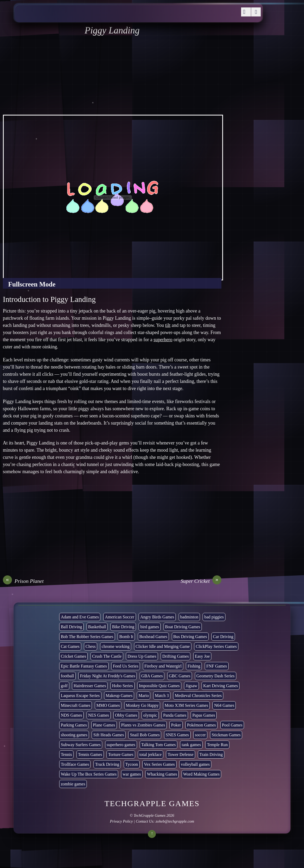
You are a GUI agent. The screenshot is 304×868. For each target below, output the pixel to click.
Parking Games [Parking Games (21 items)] (74, 725)
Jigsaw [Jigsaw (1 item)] (191, 686)
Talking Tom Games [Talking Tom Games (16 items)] (159, 745)
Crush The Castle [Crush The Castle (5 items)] (107, 656)
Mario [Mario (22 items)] (144, 696)
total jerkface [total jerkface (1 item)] (151, 754)
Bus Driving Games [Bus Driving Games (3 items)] (190, 637)
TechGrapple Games (150, 815)
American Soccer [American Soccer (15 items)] (120, 617)
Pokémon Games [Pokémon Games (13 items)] (201, 725)
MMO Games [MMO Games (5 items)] (108, 705)
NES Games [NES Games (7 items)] (99, 715)
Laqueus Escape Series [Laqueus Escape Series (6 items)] (80, 696)
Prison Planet (23, 581)
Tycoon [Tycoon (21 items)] (132, 764)
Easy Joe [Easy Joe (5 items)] (202, 656)
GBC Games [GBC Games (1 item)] (180, 676)
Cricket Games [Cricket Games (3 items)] (74, 656)
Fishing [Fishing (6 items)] (194, 666)
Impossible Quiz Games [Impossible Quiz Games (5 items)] (159, 686)
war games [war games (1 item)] (132, 774)
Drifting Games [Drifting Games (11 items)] (175, 656)
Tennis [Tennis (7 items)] (66, 754)
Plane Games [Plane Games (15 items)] (104, 725)
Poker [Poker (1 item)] (176, 725)
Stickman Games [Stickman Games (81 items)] (226, 735)
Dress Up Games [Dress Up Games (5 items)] (142, 656)
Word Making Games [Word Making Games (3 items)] (201, 774)
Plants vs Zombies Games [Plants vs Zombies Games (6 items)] (143, 725)
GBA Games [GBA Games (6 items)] (152, 676)
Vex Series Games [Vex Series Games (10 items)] (159, 764)
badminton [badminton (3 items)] (189, 617)
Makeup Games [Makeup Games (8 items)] (119, 696)
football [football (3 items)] (67, 676)
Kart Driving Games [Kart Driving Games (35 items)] (220, 686)
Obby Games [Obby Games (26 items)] (126, 715)
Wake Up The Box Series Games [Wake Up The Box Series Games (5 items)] (89, 774)
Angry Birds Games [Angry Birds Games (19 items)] (157, 617)
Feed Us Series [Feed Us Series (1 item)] (126, 666)
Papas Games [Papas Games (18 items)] (204, 715)
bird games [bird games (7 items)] (150, 627)
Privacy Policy (121, 821)
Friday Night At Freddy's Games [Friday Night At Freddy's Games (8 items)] (108, 676)
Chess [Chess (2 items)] (91, 646)
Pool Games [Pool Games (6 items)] (232, 725)
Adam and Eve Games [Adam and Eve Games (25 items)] (80, 617)
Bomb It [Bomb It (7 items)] (126, 637)
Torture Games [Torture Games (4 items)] (121, 754)
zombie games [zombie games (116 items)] (73, 784)
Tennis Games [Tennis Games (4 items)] (90, 754)
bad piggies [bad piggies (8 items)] (214, 617)
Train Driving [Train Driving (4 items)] (211, 754)
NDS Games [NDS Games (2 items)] (71, 715)
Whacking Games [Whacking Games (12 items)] (162, 774)
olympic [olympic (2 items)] (150, 715)
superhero (163, 340)
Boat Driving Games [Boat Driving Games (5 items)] (183, 627)
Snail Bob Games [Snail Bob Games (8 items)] (145, 735)
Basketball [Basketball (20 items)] (97, 627)
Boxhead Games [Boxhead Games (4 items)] (153, 637)
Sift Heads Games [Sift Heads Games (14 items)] (109, 735)
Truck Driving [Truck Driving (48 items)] (107, 764)
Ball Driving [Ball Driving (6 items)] (71, 627)
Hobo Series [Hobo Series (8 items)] (123, 686)
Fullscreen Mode (32, 284)
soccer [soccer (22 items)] (200, 735)
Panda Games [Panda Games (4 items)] (175, 715)
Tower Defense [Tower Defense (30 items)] (180, 754)
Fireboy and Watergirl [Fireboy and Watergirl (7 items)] (163, 666)
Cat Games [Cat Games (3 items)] (70, 646)
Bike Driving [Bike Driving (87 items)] (123, 627)
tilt (168, 325)
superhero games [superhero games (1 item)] (121, 745)
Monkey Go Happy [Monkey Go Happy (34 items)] (142, 705)
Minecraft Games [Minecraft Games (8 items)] (76, 705)
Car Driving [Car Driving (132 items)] (223, 637)
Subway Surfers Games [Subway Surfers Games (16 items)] (81, 745)
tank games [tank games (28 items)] (191, 745)
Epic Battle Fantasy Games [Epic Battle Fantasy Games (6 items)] (84, 666)
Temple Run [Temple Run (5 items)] (217, 745)
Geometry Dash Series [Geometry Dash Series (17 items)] (216, 676)
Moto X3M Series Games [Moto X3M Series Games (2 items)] (186, 705)
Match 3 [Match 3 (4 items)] (162, 696)
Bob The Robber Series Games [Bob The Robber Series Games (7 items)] (87, 637)
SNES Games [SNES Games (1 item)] (177, 735)
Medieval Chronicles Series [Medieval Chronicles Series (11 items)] (198, 696)
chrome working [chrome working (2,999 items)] (116, 646)
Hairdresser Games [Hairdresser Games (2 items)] (90, 686)
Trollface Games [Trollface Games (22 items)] (75, 764)
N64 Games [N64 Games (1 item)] (224, 705)
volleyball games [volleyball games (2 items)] (195, 764)
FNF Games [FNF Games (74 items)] (217, 666)
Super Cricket (201, 581)
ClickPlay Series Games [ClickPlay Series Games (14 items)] (216, 646)
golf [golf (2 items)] (64, 686)
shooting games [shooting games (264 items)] (74, 735)
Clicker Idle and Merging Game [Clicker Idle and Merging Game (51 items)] (163, 646)
